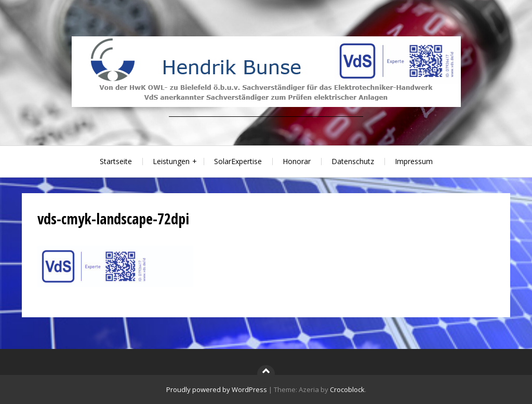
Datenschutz (353, 161)
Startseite (116, 161)
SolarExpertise (238, 161)
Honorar (297, 161)
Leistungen (171, 161)
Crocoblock (347, 389)
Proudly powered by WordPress (217, 389)
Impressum (414, 161)
